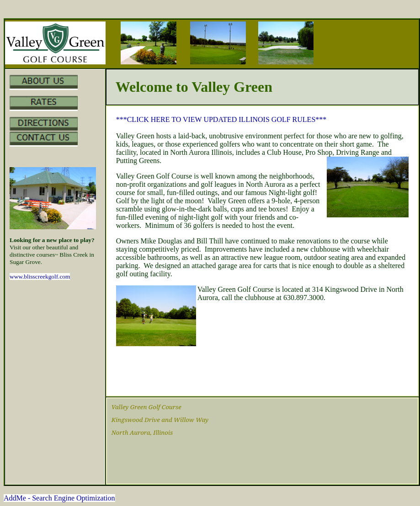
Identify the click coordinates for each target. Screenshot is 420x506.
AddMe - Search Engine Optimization (59, 498)
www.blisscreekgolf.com (40, 277)
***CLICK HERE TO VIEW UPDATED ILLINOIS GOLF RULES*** (221, 119)
